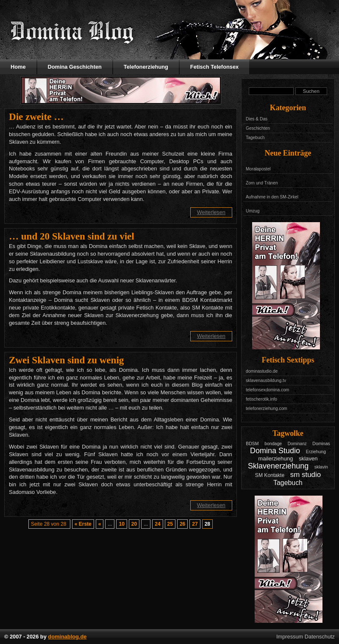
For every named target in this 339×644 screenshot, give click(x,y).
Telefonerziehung (146, 67)
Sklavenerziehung (278, 466)
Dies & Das (257, 119)
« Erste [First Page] (83, 524)
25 (170, 524)
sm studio (306, 475)
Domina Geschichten (75, 67)
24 (157, 524)
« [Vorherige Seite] (100, 524)
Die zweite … (36, 117)
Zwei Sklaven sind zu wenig (66, 360)
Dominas (321, 443)
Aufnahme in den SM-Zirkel (272, 197)
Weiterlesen (211, 212)
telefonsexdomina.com (267, 390)
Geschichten (258, 128)
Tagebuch (255, 138)
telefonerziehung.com (267, 408)
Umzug (253, 211)
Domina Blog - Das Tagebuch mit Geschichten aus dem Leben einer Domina (72, 32)
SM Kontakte (270, 475)
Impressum (290, 637)
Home (18, 67)
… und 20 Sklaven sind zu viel (72, 236)
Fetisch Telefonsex (214, 67)
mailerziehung (275, 459)
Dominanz (297, 444)
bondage (273, 443)
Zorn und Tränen (262, 183)
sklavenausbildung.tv (266, 381)
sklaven (308, 459)
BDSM (252, 443)
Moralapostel (258, 169)
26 (182, 524)
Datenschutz (320, 637)
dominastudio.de (262, 371)
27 (195, 524)
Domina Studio (275, 451)
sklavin (321, 467)
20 (134, 524)
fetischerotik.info (261, 399)
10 (121, 524)
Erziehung (316, 452)
